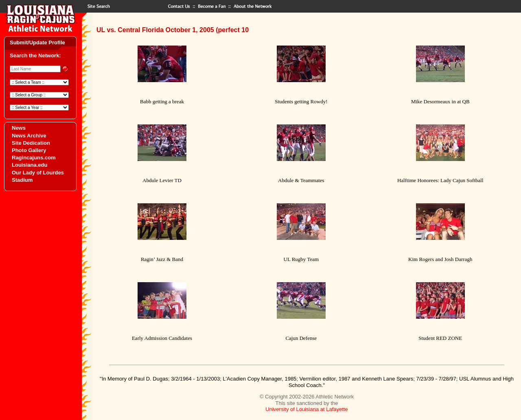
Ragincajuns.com (34, 158)
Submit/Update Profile (37, 42)
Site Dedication (31, 143)
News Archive (29, 136)
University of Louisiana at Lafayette (306, 409)
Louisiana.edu (30, 165)
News (19, 128)
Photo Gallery (29, 150)
